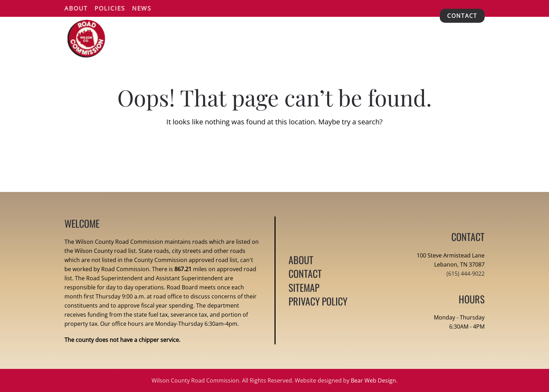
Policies (110, 8)
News (142, 8)
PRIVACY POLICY (318, 301)
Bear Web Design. (374, 380)
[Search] (387, 39)
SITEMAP (304, 287)
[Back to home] (86, 39)
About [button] (76, 8)
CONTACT (462, 16)
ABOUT (301, 260)
